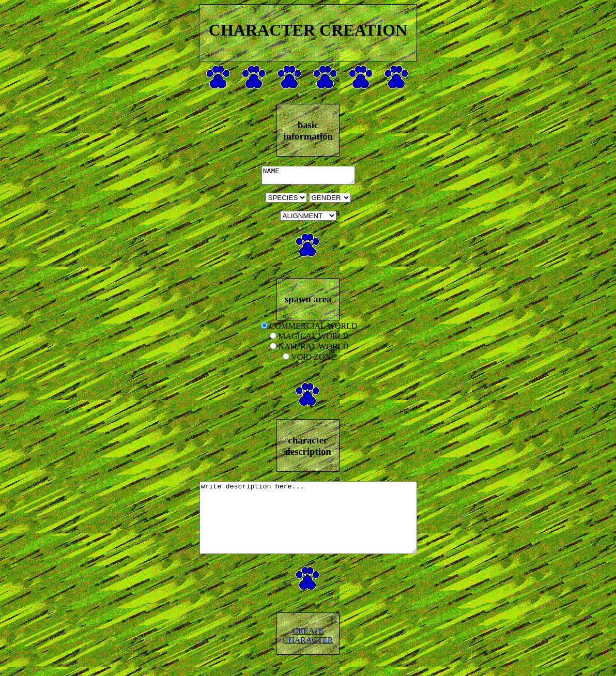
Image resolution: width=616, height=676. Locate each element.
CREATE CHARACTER (308, 652)
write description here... (308, 528)
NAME (308, 177)
